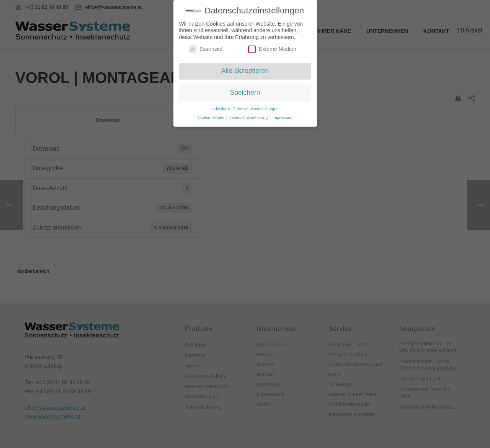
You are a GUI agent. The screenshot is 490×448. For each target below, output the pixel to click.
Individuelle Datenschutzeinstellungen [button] (245, 106)
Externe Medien (272, 47)
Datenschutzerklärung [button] (249, 115)
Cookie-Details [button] (211, 115)
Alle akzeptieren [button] (245, 68)
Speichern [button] (245, 90)
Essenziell (206, 47)
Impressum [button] (283, 115)
